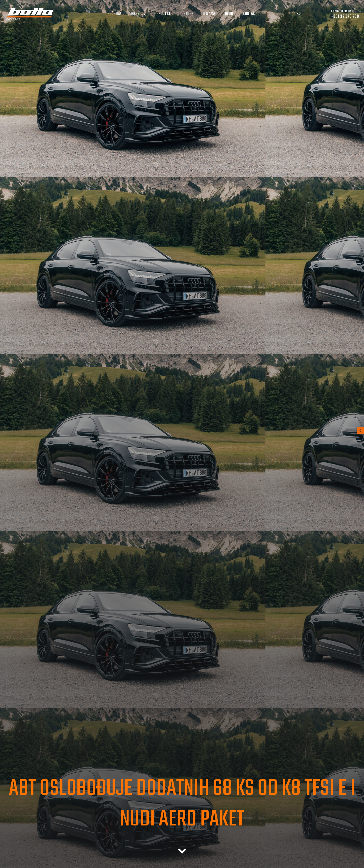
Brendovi (139, 14)
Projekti (164, 14)
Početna (114, 14)
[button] (360, 430)
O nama (209, 14)
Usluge (188, 14)
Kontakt (250, 14)
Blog (229, 14)
